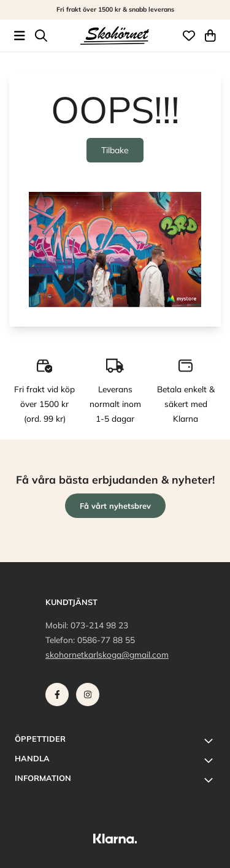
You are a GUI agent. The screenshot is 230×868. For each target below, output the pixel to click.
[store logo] (115, 36)
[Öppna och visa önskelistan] (189, 36)
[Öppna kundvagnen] (210, 36)
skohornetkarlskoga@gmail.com (107, 654)
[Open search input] (41, 36)
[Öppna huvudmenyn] (20, 36)
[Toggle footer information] (210, 740)
